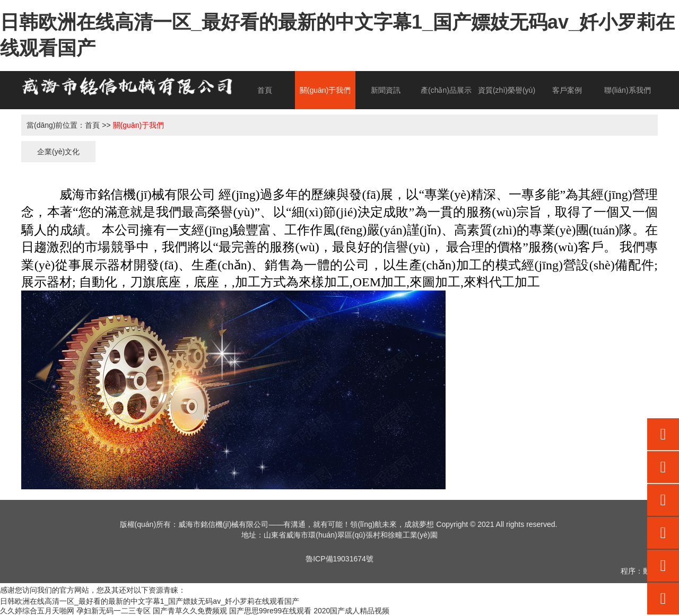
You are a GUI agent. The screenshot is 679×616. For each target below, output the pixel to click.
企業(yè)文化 (58, 152)
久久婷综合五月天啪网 (37, 611)
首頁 (265, 90)
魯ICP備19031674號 (339, 559)
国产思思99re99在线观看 (271, 611)
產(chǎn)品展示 (446, 90)
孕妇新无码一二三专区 (114, 611)
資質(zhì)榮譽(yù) (507, 90)
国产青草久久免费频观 (190, 611)
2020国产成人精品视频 (351, 611)
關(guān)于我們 (325, 90)
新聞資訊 (386, 90)
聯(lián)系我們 (627, 90)
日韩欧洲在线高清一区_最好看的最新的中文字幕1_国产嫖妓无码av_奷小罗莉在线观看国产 (150, 601)
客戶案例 (567, 90)
